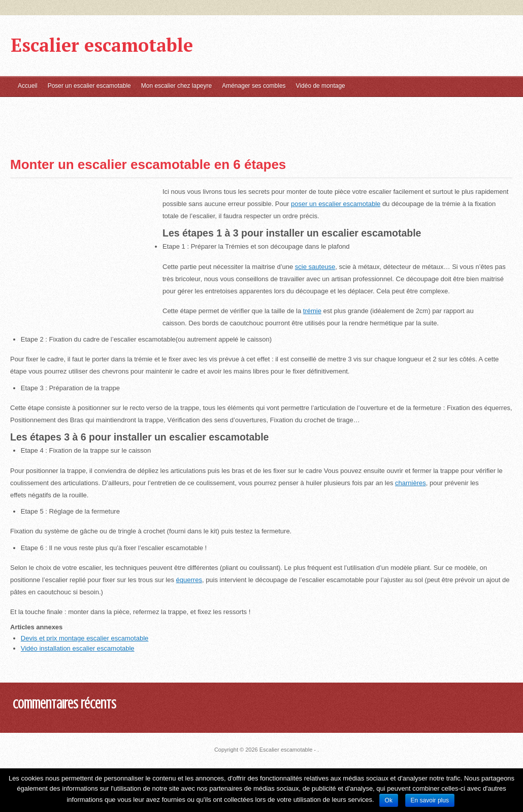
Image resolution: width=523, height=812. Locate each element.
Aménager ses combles (254, 86)
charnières (411, 483)
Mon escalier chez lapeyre (176, 86)
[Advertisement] (51, 119)
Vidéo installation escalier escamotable (78, 648)
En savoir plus (430, 800)
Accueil (28, 86)
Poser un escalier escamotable (89, 86)
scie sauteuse (315, 267)
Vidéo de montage (321, 86)
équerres (189, 580)
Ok (389, 800)
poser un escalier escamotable (336, 204)
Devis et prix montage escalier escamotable (85, 638)
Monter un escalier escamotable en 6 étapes (148, 164)
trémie (312, 311)
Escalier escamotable (102, 45)
